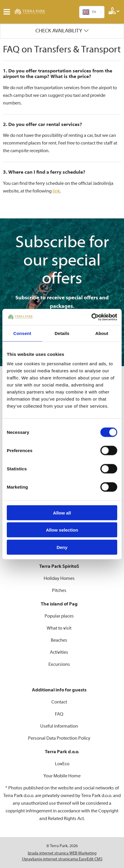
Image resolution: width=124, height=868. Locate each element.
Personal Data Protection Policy (59, 738)
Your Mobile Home (62, 776)
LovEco (62, 764)
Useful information (59, 726)
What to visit (59, 628)
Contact (59, 702)
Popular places (59, 616)
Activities (59, 652)
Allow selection (62, 530)
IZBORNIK (8, 12)
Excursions (59, 664)
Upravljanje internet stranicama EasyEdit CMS (62, 859)
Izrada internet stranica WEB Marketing (62, 853)
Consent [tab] (22, 333)
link (56, 191)
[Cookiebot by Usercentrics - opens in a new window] (91, 317)
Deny (62, 547)
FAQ (59, 714)
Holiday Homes (59, 578)
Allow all (62, 513)
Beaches (59, 640)
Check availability (59, 31)
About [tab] (102, 333)
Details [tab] (62, 333)
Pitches (59, 590)
